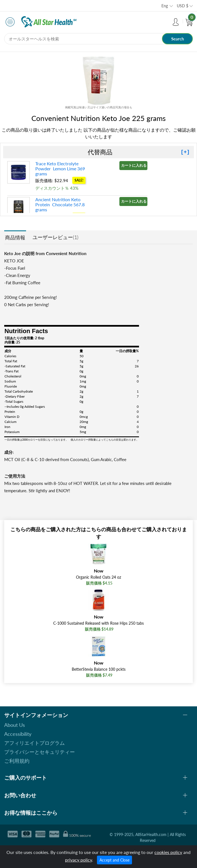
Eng (165, 6)
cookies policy (168, 852)
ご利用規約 (17, 761)
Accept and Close (114, 860)
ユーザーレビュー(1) (55, 237)
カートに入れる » (134, 165)
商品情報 (15, 237)
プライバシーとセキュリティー (40, 752)
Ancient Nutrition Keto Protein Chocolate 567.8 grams (60, 204)
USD (183, 6)
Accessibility (18, 734)
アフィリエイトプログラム (34, 743)
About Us (15, 725)
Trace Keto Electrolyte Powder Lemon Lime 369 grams (60, 169)
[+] (185, 152)
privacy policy (78, 860)
